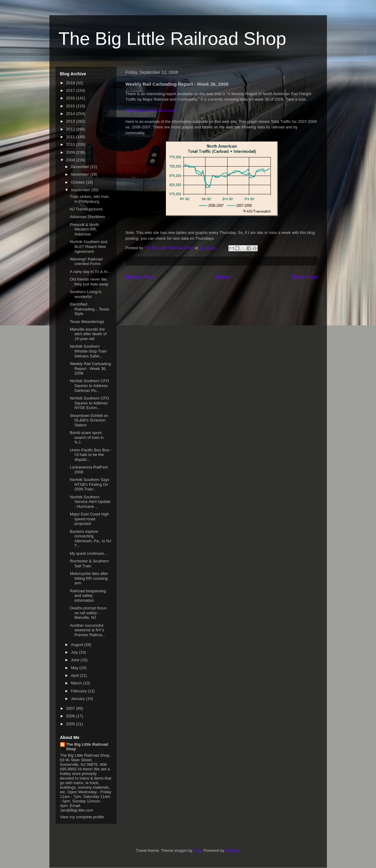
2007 (71, 708)
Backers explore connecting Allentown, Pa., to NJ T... (91, 539)
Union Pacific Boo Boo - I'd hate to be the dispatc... (91, 455)
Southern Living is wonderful (86, 294)
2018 (71, 83)
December (81, 167)
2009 (71, 152)
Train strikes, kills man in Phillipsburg (89, 199)
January (78, 699)
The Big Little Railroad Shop (172, 39)
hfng (197, 850)
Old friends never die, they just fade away (89, 282)
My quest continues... (89, 553)
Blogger (232, 850)
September (81, 190)
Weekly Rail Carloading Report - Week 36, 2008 (90, 368)
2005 (71, 724)
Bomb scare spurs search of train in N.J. (87, 437)
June (76, 660)
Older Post (305, 277)
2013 (71, 121)
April (75, 675)
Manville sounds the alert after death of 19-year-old (88, 334)
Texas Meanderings (87, 322)
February (79, 691)
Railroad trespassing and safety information (88, 596)
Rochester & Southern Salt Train (89, 563)
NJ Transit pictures (86, 209)
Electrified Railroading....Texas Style (90, 309)
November (81, 174)
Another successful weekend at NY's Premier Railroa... (88, 630)
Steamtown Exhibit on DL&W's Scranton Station (89, 420)
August (77, 645)
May (75, 668)
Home (223, 277)
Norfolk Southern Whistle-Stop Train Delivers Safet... (88, 351)
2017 (71, 90)
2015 (71, 106)
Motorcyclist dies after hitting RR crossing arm (89, 578)
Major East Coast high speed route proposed (89, 519)
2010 (71, 144)
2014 (71, 114)
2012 (71, 129)
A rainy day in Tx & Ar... (90, 272)
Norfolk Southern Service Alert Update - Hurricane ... (90, 502)
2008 (71, 160)
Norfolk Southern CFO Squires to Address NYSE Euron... (90, 403)
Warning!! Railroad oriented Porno (86, 262)
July (75, 652)
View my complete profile (82, 817)
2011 (71, 137)
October (78, 182)
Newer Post (140, 277)
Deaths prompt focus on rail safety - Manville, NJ (88, 613)
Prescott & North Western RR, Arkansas (84, 229)
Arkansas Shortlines (88, 217)
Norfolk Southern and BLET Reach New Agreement (89, 246)
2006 (71, 716)
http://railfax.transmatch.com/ (151, 111)
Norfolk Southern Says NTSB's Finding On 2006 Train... (90, 484)
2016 (71, 98)
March (77, 683)
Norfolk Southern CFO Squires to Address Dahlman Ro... (90, 386)
